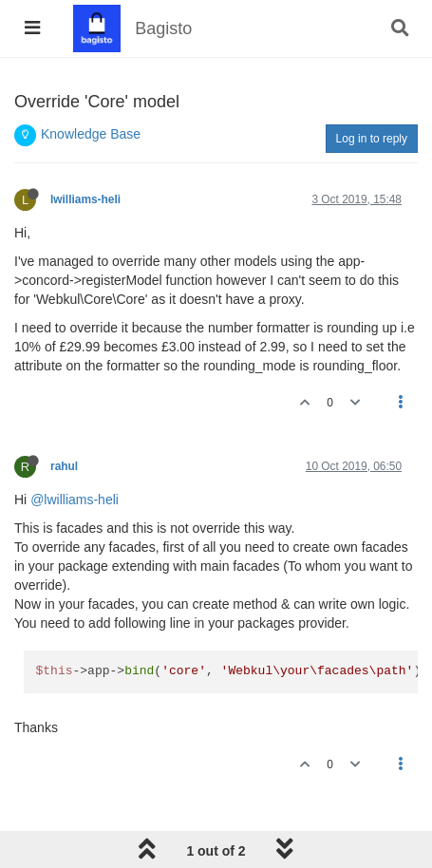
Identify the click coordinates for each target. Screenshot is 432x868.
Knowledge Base (91, 134)
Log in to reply (372, 139)
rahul (64, 466)
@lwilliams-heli (75, 500)
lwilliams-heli (85, 199)
